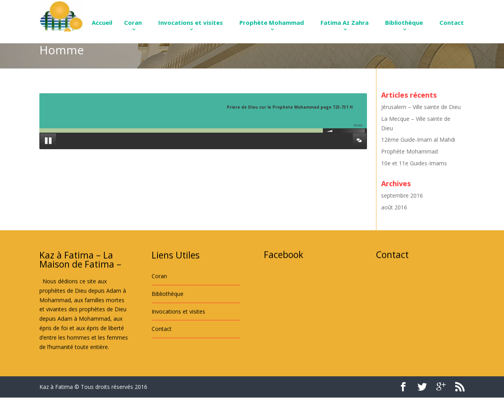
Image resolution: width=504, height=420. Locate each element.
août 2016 (394, 207)
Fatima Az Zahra (345, 22)
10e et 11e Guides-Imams (414, 163)
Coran (133, 22)
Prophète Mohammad (272, 22)
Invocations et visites (191, 22)
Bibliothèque (404, 22)
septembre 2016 (402, 195)
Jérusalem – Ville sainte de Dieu (421, 107)
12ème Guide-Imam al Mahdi (418, 140)
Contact (452, 22)
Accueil (102, 22)
